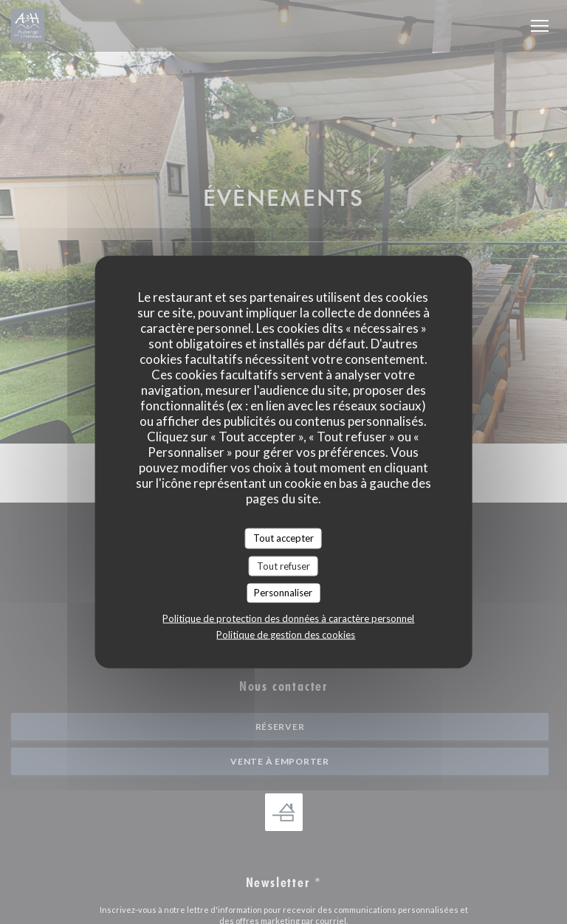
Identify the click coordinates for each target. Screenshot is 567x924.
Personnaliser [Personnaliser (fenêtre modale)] (283, 593)
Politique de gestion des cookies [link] (286, 634)
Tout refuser (283, 565)
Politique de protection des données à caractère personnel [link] (288, 618)
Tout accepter (283, 538)
